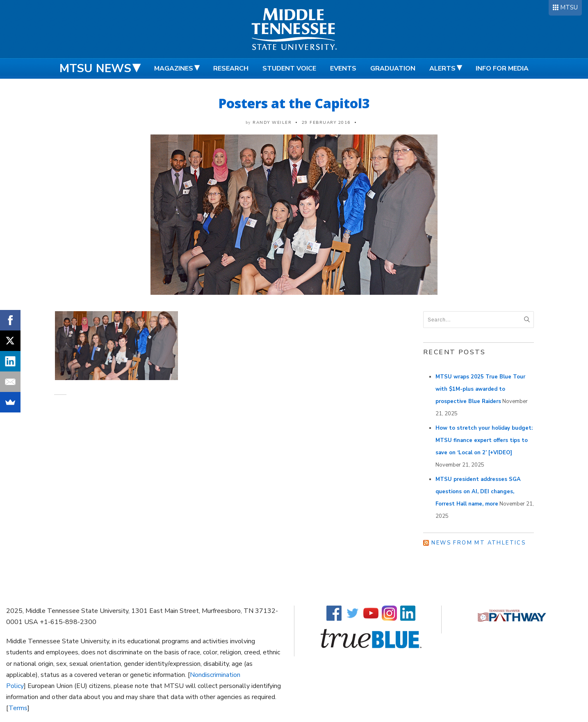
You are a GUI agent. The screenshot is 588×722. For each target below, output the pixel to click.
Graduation (393, 68)
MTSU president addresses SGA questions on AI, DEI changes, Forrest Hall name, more (478, 492)
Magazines (174, 68)
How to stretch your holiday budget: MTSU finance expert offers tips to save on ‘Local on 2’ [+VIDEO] (484, 440)
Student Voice (289, 68)
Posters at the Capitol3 (294, 103)
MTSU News (95, 68)
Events (343, 68)
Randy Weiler (272, 123)
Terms (18, 708)
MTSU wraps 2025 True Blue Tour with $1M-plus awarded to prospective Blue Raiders (480, 389)
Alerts (442, 68)
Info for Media (502, 68)
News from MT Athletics (479, 543)
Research (231, 68)
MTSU (569, 7)
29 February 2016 (326, 123)
